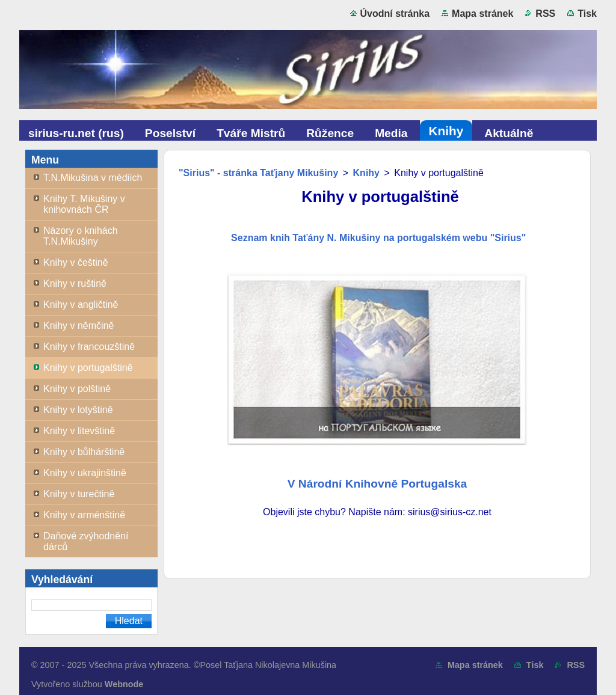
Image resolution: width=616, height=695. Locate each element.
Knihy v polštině (77, 389)
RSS (545, 14)
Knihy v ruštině (75, 283)
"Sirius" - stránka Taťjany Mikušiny (258, 173)
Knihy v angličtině (81, 305)
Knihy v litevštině (79, 431)
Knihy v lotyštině (78, 410)
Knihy (366, 173)
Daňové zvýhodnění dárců (86, 541)
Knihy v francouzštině (89, 347)
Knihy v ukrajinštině (85, 473)
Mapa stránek (482, 14)
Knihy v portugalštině (88, 368)
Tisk (587, 14)
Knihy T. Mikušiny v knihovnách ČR (84, 204)
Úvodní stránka (395, 14)
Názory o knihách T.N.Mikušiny (81, 236)
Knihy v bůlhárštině (84, 452)
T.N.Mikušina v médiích (93, 178)
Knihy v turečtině (79, 494)
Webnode (124, 684)
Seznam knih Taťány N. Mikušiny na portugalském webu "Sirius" (377, 238)
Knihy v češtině (76, 262)
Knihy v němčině (79, 326)
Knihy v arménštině (84, 515)
